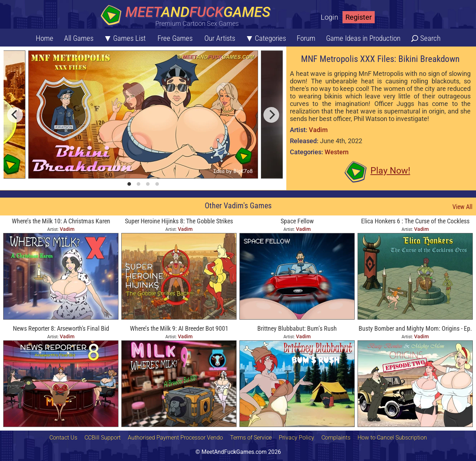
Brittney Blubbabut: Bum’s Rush (297, 328)
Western (337, 152)
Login (329, 17)
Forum (306, 38)
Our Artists (220, 38)
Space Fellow (297, 221)
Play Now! (390, 171)
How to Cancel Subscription (392, 438)
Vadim (318, 130)
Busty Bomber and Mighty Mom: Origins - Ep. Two (415, 329)
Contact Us (63, 438)
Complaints (336, 438)
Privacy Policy (297, 438)
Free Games (175, 38)
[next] (271, 115)
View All (462, 207)
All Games (79, 38)
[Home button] (188, 16)
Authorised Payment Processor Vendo (175, 438)
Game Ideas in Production (363, 38)
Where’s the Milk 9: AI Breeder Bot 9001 (179, 328)
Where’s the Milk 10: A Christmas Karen (61, 221)
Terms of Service (251, 438)
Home (45, 38)
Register (359, 17)
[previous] (15, 115)
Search (430, 38)
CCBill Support (103, 438)
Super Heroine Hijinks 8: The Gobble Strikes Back (179, 222)
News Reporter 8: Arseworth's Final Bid (61, 328)
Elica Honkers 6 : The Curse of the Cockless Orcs (415, 222)
